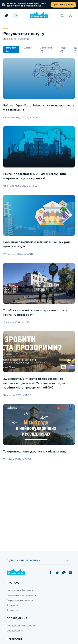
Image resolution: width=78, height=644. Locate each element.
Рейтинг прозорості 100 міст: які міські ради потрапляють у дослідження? (35, 176)
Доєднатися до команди (22, 595)
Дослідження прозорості (22, 626)
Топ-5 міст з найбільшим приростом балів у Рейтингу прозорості (35, 313)
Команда (12, 610)
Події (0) (63, 50)
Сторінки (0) (46, 50)
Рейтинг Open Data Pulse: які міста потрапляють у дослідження (39, 108)
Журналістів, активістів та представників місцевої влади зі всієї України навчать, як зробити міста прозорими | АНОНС (34, 383)
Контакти (12, 605)
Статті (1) (28, 50)
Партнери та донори (20, 600)
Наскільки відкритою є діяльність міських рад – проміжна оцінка (38, 244)
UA (15, 16)
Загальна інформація (20, 590)
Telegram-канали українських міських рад (34, 452)
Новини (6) (11, 50)
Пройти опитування (63, 4)
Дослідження (15, 631)
